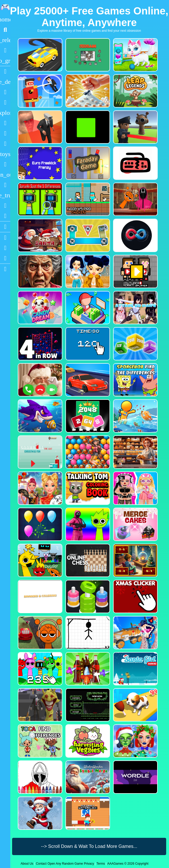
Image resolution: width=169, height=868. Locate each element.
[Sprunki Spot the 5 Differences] (40, 199)
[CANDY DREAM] (40, 308)
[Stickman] (5, 144)
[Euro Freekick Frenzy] (40, 163)
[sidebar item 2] (5, 269)
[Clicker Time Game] (87, 344)
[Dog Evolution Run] (135, 705)
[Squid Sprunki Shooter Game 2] (87, 524)
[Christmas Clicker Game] (135, 597)
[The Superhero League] (40, 91)
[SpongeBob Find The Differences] (135, 380)
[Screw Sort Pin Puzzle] (87, 669)
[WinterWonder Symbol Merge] (87, 777)
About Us (27, 864)
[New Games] (5, 40)
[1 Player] (5, 175)
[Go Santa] (40, 235)
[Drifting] (5, 206)
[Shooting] (5, 123)
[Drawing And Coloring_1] (40, 597)
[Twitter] (5, 258)
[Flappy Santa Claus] (40, 813)
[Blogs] (5, 227)
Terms (101, 864)
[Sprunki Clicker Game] (40, 669)
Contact (41, 864)
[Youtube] (5, 238)
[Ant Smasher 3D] (87, 91)
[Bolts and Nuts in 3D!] (87, 235)
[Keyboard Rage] (135, 163)
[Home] (5, 19)
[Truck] (5, 195)
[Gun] (5, 164)
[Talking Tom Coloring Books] (87, 488)
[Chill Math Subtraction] (135, 560)
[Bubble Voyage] (87, 452)
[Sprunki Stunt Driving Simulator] (40, 633)
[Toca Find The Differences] (40, 741)
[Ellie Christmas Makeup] (135, 741)
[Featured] (5, 61)
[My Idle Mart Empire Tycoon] (87, 308)
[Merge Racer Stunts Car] (40, 55)
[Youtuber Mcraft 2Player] (135, 271)
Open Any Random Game (65, 864)
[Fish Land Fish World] (135, 416)
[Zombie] (5, 133)
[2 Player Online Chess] (87, 560)
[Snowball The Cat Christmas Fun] (40, 452)
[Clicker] (5, 216)
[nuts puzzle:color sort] (87, 597)
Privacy (89, 864)
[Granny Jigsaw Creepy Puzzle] (40, 271)
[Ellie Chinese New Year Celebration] (40, 488)
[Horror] (5, 185)
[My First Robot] (135, 488)
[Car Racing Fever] (87, 380)
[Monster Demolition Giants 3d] (135, 633)
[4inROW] (40, 344)
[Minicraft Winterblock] (87, 813)
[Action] (5, 82)
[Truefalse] (87, 127)
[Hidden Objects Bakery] (135, 452)
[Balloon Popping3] (40, 524)
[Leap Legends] (135, 91)
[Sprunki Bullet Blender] (135, 127)
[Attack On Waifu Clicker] (135, 308)
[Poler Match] (135, 235)
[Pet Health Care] (135, 55)
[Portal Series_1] (87, 705)
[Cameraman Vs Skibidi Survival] (40, 127)
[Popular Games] (5, 50)
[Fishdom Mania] (40, 416)
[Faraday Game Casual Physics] (87, 163)
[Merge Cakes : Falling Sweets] (135, 524)
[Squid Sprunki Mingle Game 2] (135, 199)
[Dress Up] (5, 102)
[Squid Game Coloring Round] (40, 777)
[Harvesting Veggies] (87, 741)
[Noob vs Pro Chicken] (87, 199)
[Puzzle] (5, 92)
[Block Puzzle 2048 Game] (87, 416)
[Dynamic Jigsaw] (87, 55)
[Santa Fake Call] (40, 380)
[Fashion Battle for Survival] (87, 271)
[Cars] (5, 154)
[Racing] (5, 71)
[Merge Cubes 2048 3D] (135, 344)
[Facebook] (5, 248)
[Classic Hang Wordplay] (87, 633)
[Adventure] (5, 113)
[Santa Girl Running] (135, 669)
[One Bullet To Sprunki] (40, 705)
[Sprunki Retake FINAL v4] (40, 560)
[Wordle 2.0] (135, 777)
